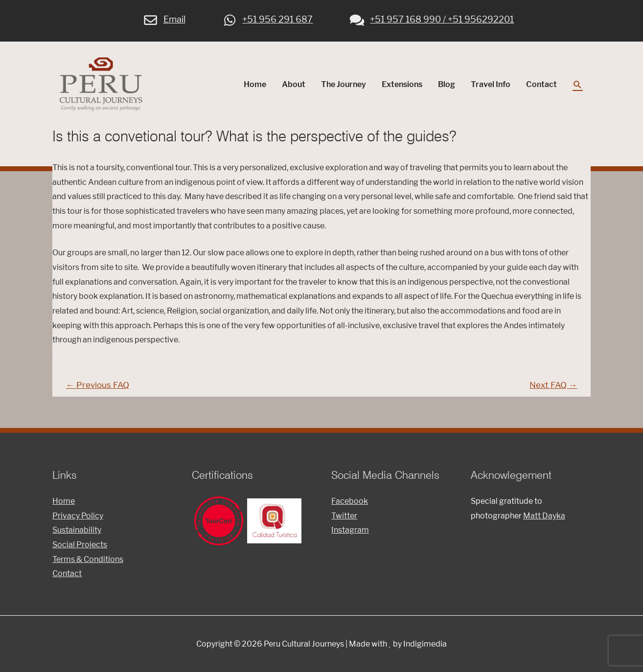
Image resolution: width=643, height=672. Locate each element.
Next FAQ (553, 385)
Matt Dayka (544, 516)
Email (164, 19)
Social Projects (80, 545)
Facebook (350, 501)
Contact (541, 84)
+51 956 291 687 (267, 19)
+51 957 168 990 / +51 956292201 (431, 19)
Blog (447, 84)
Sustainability (77, 530)
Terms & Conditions (88, 559)
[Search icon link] (578, 85)
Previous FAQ (98, 385)
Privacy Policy (78, 516)
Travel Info (491, 84)
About (294, 84)
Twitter (344, 516)
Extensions (402, 84)
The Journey (344, 84)
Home (255, 84)
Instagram (350, 530)
